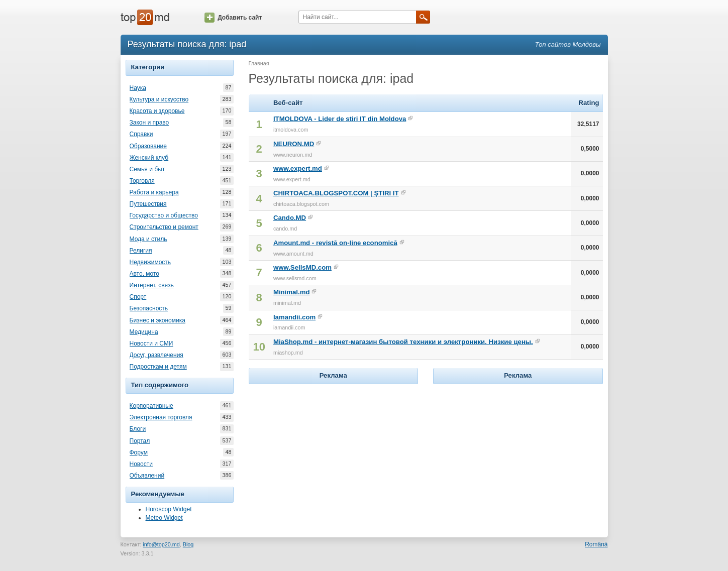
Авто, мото (145, 274)
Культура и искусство (159, 99)
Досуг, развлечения (157, 355)
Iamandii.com (294, 317)
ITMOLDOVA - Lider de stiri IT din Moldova (340, 119)
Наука (138, 88)
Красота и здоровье (157, 111)
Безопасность (149, 308)
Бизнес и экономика (158, 320)
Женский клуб (149, 158)
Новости (141, 464)
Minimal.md (292, 292)
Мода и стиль (148, 239)
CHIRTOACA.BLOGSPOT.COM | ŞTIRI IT (336, 193)
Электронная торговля (161, 417)
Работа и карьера (154, 192)
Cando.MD (290, 218)
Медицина (144, 332)
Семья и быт (147, 169)
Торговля (142, 181)
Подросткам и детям (158, 367)
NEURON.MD (294, 144)
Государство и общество (164, 215)
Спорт (138, 297)
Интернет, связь (152, 285)
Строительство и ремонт (164, 227)
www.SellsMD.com (302, 267)
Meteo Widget (164, 518)
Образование (148, 146)
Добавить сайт (233, 18)
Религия (141, 251)
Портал (140, 441)
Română (596, 544)
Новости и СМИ (151, 344)
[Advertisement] (333, 449)
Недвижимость (150, 262)
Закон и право (149, 123)
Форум (139, 452)
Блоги (138, 429)
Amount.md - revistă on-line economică (335, 243)
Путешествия (148, 204)
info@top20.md (161, 544)
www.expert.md (298, 168)
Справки (141, 134)
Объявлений (147, 476)
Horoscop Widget (169, 509)
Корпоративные (151, 406)
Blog (188, 544)
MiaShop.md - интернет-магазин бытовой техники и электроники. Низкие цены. (403, 342)
